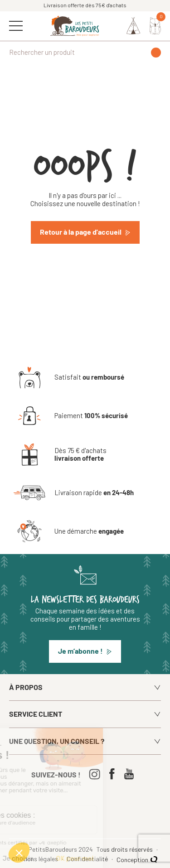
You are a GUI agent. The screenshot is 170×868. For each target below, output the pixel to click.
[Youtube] (131, 774)
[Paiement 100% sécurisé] (71, 416)
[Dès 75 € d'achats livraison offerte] (85, 454)
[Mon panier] (155, 26)
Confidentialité (88, 859)
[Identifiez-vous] (134, 26)
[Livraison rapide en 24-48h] (74, 493)
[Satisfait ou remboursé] (69, 377)
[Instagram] (97, 774)
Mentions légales (36, 859)
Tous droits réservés (125, 849)
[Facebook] (114, 774)
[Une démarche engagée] (69, 531)
